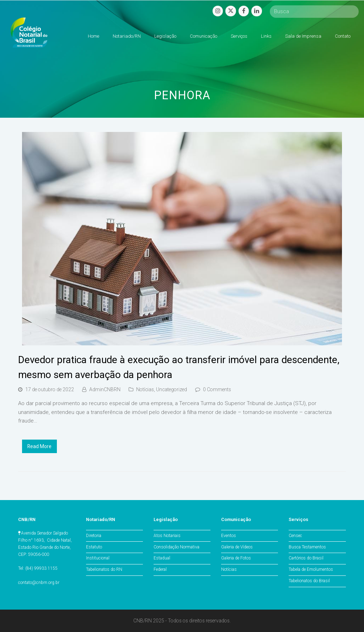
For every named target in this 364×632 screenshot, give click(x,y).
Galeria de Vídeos (237, 547)
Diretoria (94, 536)
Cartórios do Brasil (306, 558)
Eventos (229, 536)
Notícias (145, 389)
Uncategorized (172, 389)
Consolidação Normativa (176, 547)
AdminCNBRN (105, 389)
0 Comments (217, 389)
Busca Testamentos (307, 547)
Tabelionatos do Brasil (309, 581)
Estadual (162, 558)
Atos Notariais (167, 536)
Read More (39, 446)
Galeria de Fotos (236, 558)
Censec (295, 536)
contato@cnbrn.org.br (39, 583)
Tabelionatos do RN (104, 569)
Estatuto (94, 547)
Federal (160, 569)
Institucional (98, 558)
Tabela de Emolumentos (311, 569)
